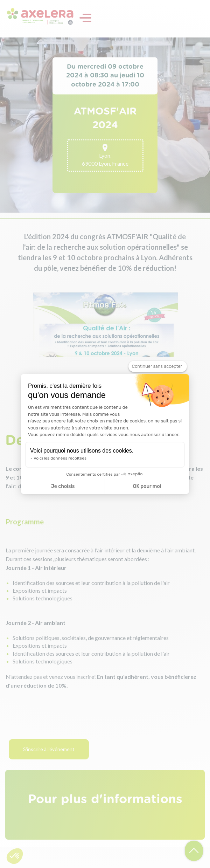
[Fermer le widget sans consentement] (158, 366)
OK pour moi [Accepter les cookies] (147, 486)
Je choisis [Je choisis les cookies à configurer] (63, 486)
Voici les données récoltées (60, 458)
